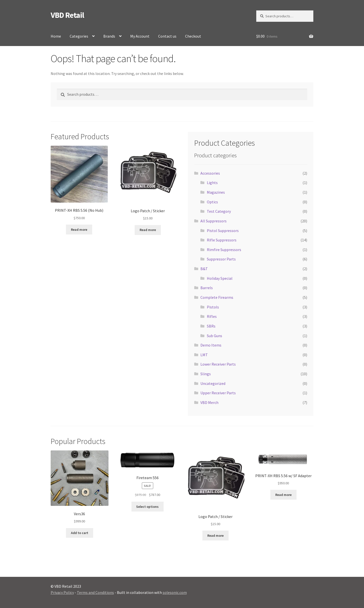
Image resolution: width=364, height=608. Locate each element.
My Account (140, 36)
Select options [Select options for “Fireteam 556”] (147, 507)
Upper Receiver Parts (218, 393)
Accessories (210, 173)
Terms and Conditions (95, 592)
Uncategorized (213, 383)
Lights (212, 183)
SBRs (211, 326)
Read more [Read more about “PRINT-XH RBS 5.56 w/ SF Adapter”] (283, 495)
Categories (79, 36)
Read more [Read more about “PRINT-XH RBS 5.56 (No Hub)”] (79, 230)
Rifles (212, 316)
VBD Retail (67, 15)
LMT (204, 355)
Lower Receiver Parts (218, 364)
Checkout (193, 36)
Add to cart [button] (80, 533)
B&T (204, 269)
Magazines (216, 192)
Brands (109, 36)
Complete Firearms (217, 297)
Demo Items (211, 345)
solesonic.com (175, 592)
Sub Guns (214, 336)
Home (56, 36)
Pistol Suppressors (223, 231)
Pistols (213, 307)
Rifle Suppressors (222, 240)
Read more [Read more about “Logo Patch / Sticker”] (148, 230)
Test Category (219, 211)
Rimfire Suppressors (224, 250)
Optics (212, 202)
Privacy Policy (62, 592)
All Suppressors (214, 221)
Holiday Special (220, 278)
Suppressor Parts (221, 259)
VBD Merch (209, 402)
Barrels (207, 288)
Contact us (167, 36)
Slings (206, 374)
